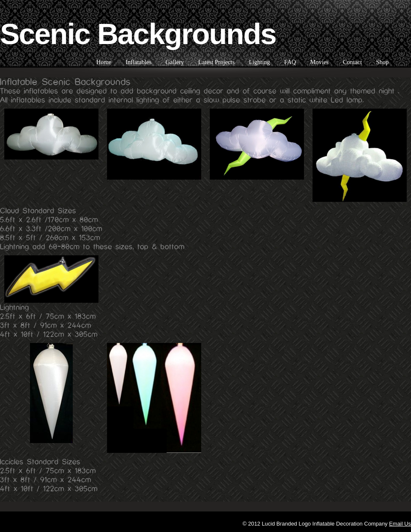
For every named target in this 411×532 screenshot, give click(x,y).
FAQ (290, 62)
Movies (319, 62)
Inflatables (138, 62)
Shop (382, 62)
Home (104, 62)
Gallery (175, 62)
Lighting (259, 62)
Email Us (400, 524)
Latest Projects (216, 62)
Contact (353, 62)
